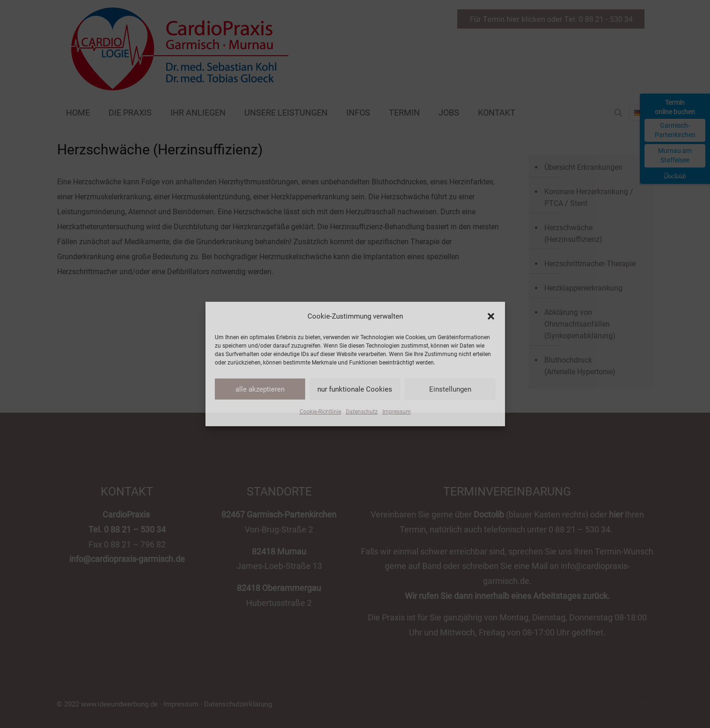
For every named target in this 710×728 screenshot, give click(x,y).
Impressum (397, 412)
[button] (491, 316)
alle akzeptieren (260, 389)
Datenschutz (362, 412)
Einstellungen (450, 389)
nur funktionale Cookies (355, 389)
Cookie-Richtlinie (320, 412)
